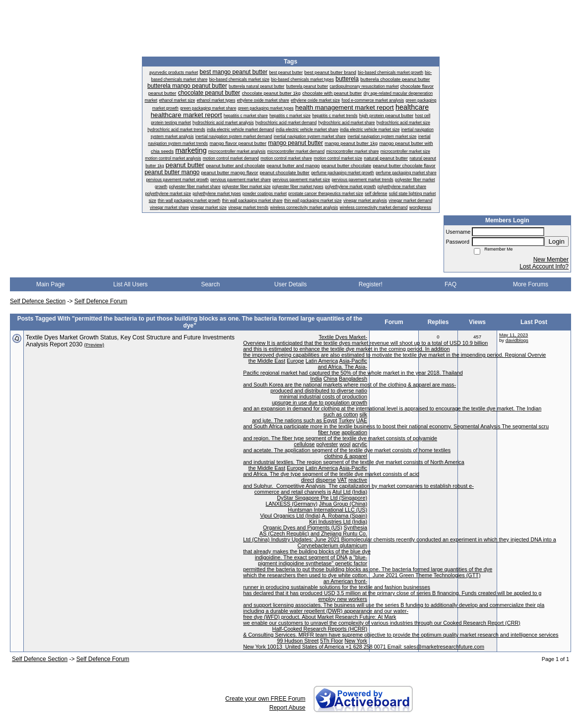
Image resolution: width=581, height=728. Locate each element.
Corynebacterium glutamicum (332, 545)
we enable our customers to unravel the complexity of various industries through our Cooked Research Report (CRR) (382, 623)
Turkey (347, 420)
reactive (358, 480)
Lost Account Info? (544, 266)
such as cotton (341, 414)
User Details (290, 284)
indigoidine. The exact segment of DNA (301, 557)
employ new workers (343, 599)
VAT (342, 480)
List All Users (130, 284)
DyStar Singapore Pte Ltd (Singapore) (322, 498)
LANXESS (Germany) (291, 504)
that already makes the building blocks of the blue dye (307, 551)
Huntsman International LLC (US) (327, 510)
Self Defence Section (38, 301)
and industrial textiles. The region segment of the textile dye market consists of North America (354, 462)
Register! (371, 284)
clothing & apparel (346, 456)
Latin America (322, 361)
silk (363, 414)
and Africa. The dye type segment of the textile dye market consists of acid (331, 474)
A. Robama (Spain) (344, 516)
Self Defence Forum (101, 301)
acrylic (359, 444)
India (316, 379)
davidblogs (517, 340)
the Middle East (267, 361)
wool (345, 444)
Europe (295, 361)
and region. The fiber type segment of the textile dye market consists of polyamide (340, 438)
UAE (362, 420)
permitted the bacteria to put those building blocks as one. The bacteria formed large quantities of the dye (368, 569)
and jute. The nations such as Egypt (294, 420)
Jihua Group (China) (343, 504)
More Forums (531, 284)
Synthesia (355, 528)
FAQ (451, 284)
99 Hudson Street (298, 641)
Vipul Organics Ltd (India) (290, 516)
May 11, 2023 (514, 335)
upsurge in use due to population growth (320, 402)
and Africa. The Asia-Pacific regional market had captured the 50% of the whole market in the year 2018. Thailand (353, 370)
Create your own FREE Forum (265, 699)
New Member (551, 260)
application (354, 432)
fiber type (329, 432)
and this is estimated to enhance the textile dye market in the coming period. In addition (347, 349)
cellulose (304, 444)
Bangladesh (353, 379)
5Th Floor (331, 641)
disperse (326, 480)
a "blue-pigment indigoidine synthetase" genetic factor (313, 560)
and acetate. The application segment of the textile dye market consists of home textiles (347, 450)
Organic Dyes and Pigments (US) (303, 528)
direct (308, 480)
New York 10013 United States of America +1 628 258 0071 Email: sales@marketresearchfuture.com (364, 647)
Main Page (50, 284)
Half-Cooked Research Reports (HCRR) (320, 629)
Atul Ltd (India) (350, 492)
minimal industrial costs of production (323, 397)
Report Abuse (288, 708)
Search (210, 284)
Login (556, 241)
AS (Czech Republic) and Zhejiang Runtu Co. (313, 533)
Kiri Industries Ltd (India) (338, 522)
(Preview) (94, 345)
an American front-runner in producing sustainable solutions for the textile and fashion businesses (337, 584)
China (330, 379)
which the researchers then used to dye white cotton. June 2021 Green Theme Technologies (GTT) (362, 575)
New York (356, 641)
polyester (327, 444)
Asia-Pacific (353, 361)
